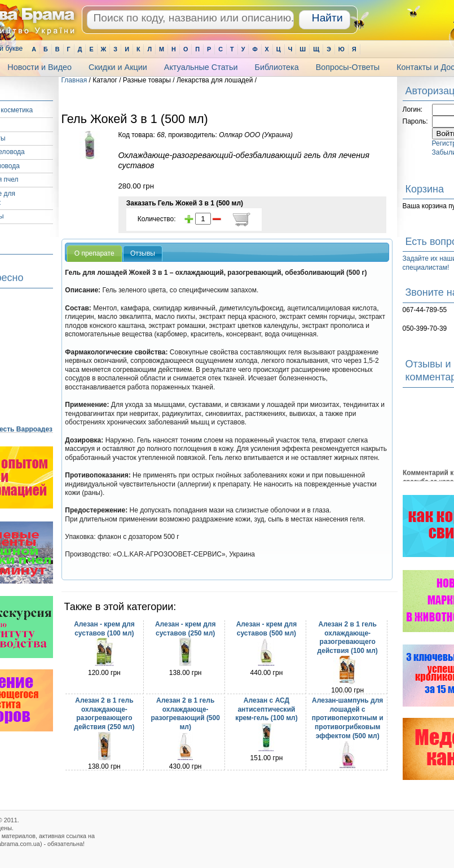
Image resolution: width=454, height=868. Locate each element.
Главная (74, 80)
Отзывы (143, 253)
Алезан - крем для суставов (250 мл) (186, 629)
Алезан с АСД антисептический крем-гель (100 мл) (266, 709)
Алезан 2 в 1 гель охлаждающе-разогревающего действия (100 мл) (348, 637)
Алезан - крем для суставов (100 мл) (104, 629)
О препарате (94, 253)
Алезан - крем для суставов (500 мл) (267, 629)
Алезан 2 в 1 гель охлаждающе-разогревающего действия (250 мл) (104, 714)
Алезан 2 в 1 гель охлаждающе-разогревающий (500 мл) (185, 714)
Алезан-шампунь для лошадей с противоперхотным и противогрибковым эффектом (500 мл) (348, 718)
